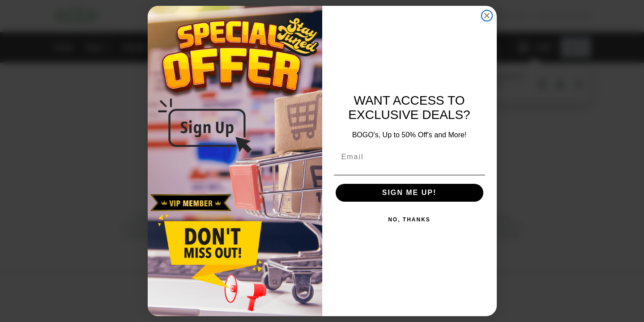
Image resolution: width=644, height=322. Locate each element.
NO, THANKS (409, 220)
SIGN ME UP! (409, 193)
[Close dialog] (487, 16)
